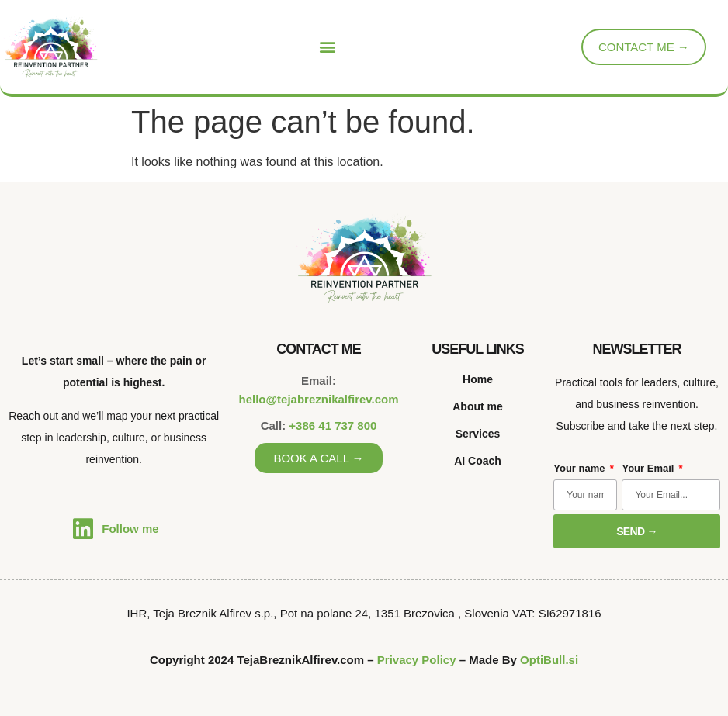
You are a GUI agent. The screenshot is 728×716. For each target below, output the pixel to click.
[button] (328, 47)
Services (478, 434)
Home (478, 379)
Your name (581, 469)
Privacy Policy (417, 660)
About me (478, 406)
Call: (319, 425)
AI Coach (478, 461)
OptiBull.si (549, 660)
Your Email (649, 469)
